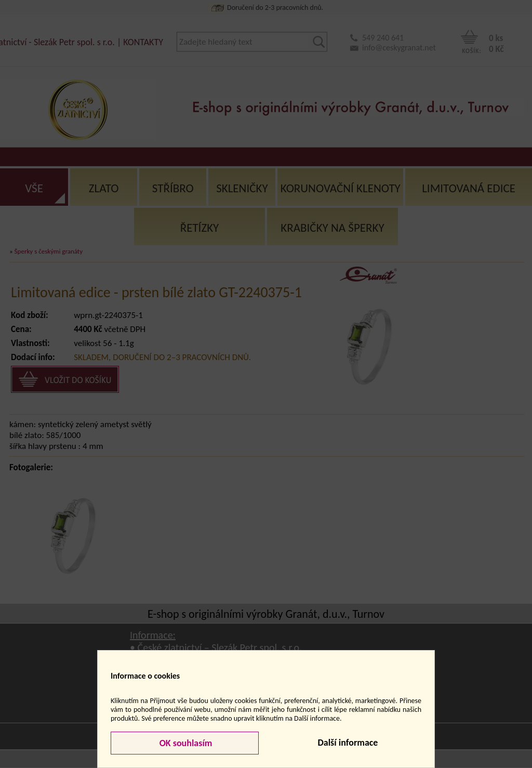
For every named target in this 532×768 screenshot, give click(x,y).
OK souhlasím (185, 743)
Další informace (348, 743)
